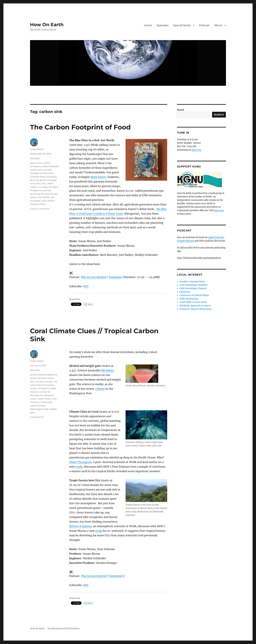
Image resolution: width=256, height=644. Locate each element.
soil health (44, 197)
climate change (44, 381)
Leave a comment (40, 209)
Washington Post (39, 409)
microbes (43, 187)
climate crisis (46, 173)
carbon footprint (50, 166)
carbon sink (36, 170)
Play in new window (94, 277)
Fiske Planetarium (189, 299)
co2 (55, 381)
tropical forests (38, 406)
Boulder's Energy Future (192, 282)
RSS (86, 286)
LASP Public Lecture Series (193, 302)
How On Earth (47, 25)
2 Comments (37, 417)
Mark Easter (98, 177)
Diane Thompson (80, 462)
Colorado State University (43, 177)
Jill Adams (108, 370)
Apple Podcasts (216, 237)
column (100, 389)
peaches (47, 190)
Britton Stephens (80, 526)
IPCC (44, 183)
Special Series (182, 25)
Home (148, 25)
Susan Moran (37, 149)
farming (34, 180)
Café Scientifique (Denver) (193, 288)
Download (115, 277)
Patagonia (36, 190)
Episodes (163, 25)
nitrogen (53, 187)
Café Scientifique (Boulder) (194, 285)
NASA (53, 388)
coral (33, 385)
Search (181, 110)
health (34, 388)
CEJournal (185, 292)
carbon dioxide (38, 378)
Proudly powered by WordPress (64, 629)
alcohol (34, 375)
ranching (35, 194)
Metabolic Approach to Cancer (195, 306)
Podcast (204, 25)
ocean (33, 399)
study (79, 467)
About (218, 25)
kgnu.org (196, 150)
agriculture (36, 163)
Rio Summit (47, 194)
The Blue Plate (38, 204)
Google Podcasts (186, 241)
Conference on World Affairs (194, 295)
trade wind (46, 402)
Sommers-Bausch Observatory (196, 309)
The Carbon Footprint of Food (80, 127)
